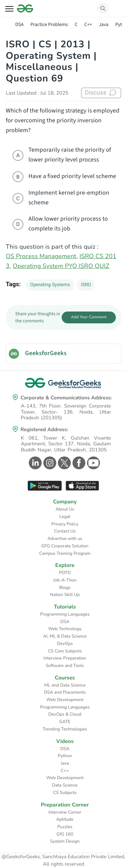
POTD (65, 573)
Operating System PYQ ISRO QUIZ (61, 266)
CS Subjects (65, 793)
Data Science (65, 785)
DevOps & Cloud (65, 714)
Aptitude (65, 819)
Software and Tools (65, 666)
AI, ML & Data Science (65, 636)
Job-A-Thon (65, 580)
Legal (65, 517)
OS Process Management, (42, 256)
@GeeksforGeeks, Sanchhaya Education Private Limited (63, 857)
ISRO (86, 285)
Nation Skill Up (65, 595)
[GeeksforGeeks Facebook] (78, 463)
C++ (88, 24)
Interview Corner (65, 812)
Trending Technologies (65, 729)
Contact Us (65, 531)
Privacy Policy (65, 524)
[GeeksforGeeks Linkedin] (34, 463)
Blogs (65, 588)
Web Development (65, 700)
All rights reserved (64, 864)
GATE (65, 722)
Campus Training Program (65, 553)
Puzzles (65, 827)
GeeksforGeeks (46, 353)
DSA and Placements (65, 692)
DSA (19, 24)
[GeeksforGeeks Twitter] (63, 463)
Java (104, 24)
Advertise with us (65, 539)
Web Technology (65, 629)
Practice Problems (49, 24)
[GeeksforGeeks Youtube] (93, 463)
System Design (65, 841)
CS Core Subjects (65, 651)
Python (65, 756)
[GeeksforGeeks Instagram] (49, 463)
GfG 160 (65, 834)
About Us (65, 509)
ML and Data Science (65, 685)
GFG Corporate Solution (65, 546)
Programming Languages (65, 614)
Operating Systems (50, 285)
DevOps (65, 644)
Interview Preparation (65, 658)
